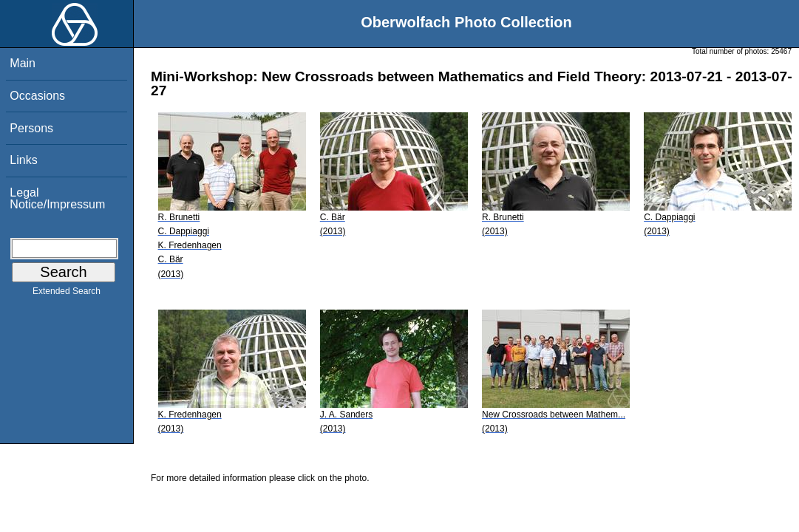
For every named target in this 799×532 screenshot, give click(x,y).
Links (23, 160)
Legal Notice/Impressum (57, 198)
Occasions (37, 96)
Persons (31, 128)
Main (23, 63)
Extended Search (67, 294)
